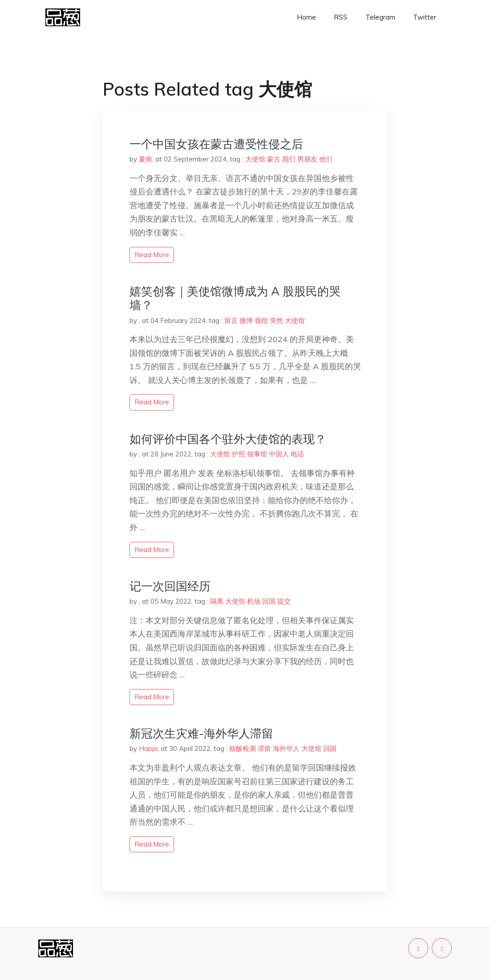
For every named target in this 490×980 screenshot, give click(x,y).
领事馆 (257, 454)
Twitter (425, 17)
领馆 (261, 321)
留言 (231, 321)
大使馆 (255, 159)
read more (152, 255)
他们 (326, 159)
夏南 (146, 159)
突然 (276, 321)
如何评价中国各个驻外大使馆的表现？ (228, 439)
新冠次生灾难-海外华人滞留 (201, 733)
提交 (284, 601)
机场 (254, 601)
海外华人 (286, 748)
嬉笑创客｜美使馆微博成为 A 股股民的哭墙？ (235, 298)
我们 (289, 159)
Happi (148, 748)
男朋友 (307, 159)
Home (306, 17)
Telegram (380, 17)
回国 (269, 601)
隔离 (217, 601)
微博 (246, 321)
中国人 (279, 454)
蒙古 (274, 159)
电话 (297, 454)
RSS (341, 17)
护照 (239, 454)
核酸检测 (243, 748)
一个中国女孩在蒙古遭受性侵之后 (216, 144)
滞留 (264, 748)
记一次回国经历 (170, 586)
